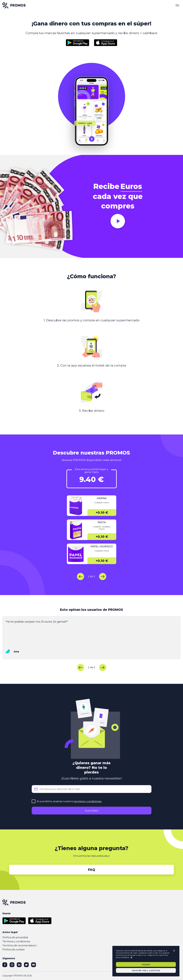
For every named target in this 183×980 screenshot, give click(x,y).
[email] (92, 789)
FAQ (91, 870)
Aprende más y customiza (146, 970)
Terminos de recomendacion (20, 946)
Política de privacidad (15, 937)
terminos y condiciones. (88, 801)
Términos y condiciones (16, 941)
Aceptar (146, 964)
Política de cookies (13, 950)
